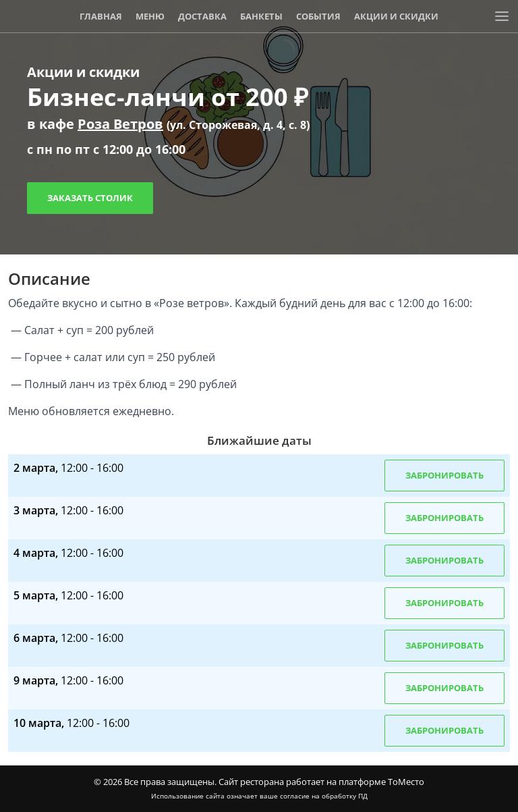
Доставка (202, 16)
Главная (101, 16)
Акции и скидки (396, 16)
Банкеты (261, 16)
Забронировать (444, 475)
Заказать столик (90, 198)
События (318, 16)
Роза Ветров (120, 124)
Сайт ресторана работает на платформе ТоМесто (321, 782)
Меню (150, 16)
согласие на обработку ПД (324, 796)
